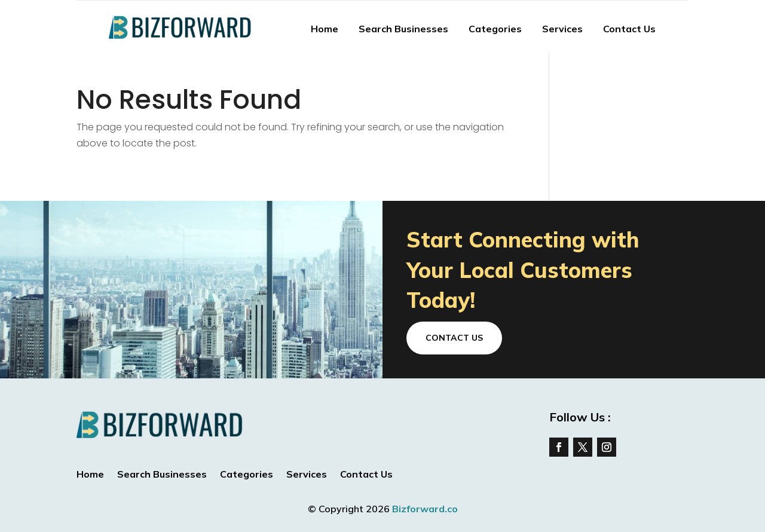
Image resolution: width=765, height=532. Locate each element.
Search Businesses (403, 29)
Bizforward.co (425, 509)
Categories (495, 29)
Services (562, 29)
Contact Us (629, 29)
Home (325, 29)
